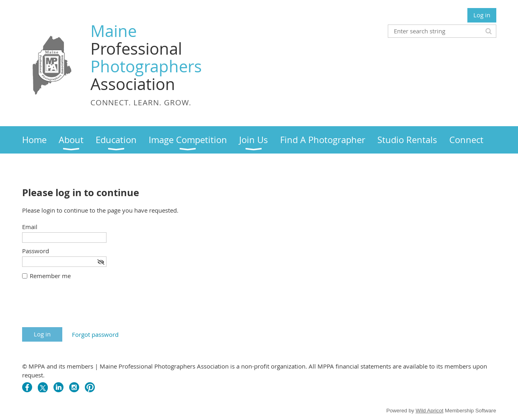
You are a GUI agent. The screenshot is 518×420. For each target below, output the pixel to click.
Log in (482, 15)
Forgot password (95, 334)
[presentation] (83, 307)
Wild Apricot (429, 411)
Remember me (50, 276)
